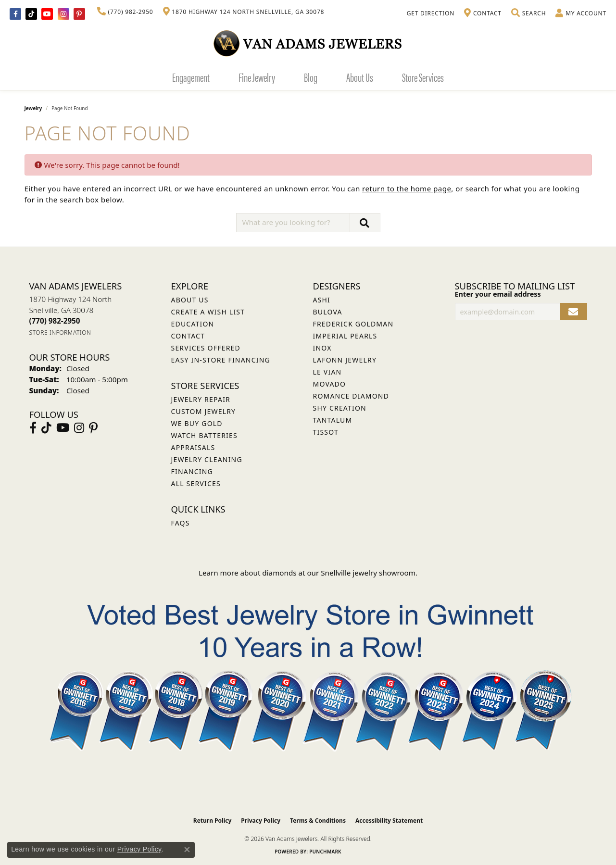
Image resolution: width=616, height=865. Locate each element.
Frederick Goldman (353, 324)
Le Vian (327, 372)
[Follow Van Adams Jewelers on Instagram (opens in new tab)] (63, 14)
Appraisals (193, 447)
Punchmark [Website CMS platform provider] (325, 852)
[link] (125, 12)
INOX (322, 348)
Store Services (423, 77)
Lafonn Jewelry (345, 360)
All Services (196, 483)
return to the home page (407, 188)
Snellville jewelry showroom (368, 573)
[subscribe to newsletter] (573, 312)
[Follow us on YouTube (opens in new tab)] (47, 14)
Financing (192, 471)
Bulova (328, 312)
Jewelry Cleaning (207, 459)
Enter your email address (498, 294)
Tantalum (333, 420)
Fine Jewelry (257, 77)
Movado (330, 384)
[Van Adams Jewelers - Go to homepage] (308, 43)
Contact (188, 336)
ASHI (322, 300)
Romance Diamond (351, 396)
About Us (360, 77)
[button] (528, 13)
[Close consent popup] (187, 850)
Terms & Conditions (318, 821)
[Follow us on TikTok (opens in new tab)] (31, 14)
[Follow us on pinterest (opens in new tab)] (79, 14)
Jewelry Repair (201, 399)
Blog (311, 77)
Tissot (326, 432)
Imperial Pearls (345, 336)
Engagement (191, 77)
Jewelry (33, 108)
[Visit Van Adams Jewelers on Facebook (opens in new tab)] (15, 14)
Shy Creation (340, 408)
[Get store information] (60, 332)
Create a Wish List (208, 312)
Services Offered (206, 348)
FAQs (181, 523)
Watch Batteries (204, 435)
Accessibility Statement (389, 821)
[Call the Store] (55, 321)
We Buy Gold (197, 423)
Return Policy (213, 821)
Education (193, 324)
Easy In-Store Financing (221, 360)
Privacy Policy (261, 821)
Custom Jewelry (204, 411)
